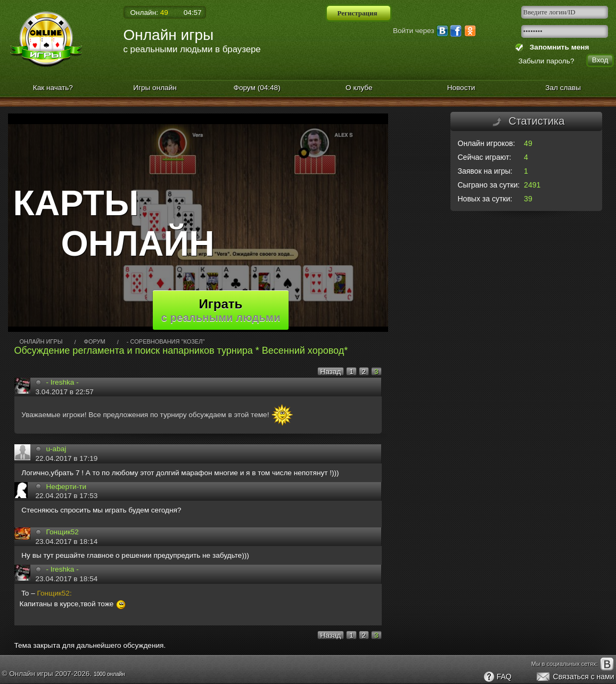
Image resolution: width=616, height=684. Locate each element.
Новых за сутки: (485, 199)
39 (528, 199)
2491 (532, 185)
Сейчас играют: (485, 157)
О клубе (359, 88)
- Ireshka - (63, 382)
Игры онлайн (155, 88)
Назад (331, 372)
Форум (257, 88)
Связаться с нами (575, 677)
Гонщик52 (63, 532)
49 (528, 143)
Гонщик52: (55, 593)
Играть (221, 310)
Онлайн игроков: (487, 143)
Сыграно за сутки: (489, 185)
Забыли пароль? (547, 61)
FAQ (497, 677)
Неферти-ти (67, 487)
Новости (461, 88)
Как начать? (53, 88)
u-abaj (56, 449)
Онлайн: (149, 13)
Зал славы (563, 88)
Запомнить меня (557, 47)
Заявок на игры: (485, 171)
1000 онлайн (109, 674)
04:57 (193, 13)
